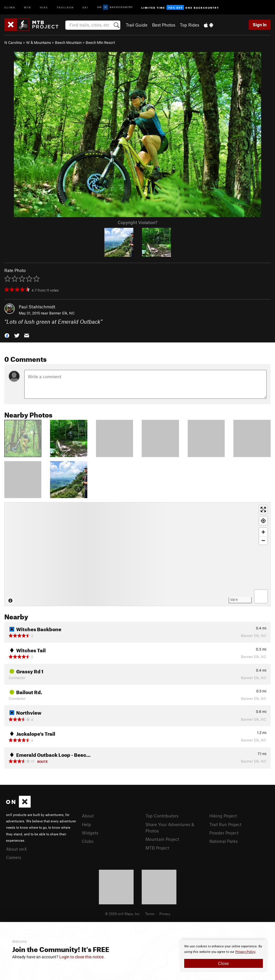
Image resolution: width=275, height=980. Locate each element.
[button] (7, 335)
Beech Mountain (68, 42)
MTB (28, 7)
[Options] (261, 596)
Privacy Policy (245, 952)
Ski (85, 7)
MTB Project (157, 848)
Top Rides (190, 25)
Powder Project (224, 833)
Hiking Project (223, 816)
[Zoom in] (263, 532)
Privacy (165, 914)
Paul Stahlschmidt (37, 307)
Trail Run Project (225, 824)
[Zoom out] (263, 540)
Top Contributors (162, 816)
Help (86, 824)
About (88, 816)
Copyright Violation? (137, 222)
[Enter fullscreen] (263, 509)
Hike (44, 7)
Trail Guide (137, 25)
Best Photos (164, 25)
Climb (10, 7)
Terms (150, 914)
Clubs (88, 841)
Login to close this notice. (82, 957)
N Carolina (13, 42)
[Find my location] (263, 521)
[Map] (137, 554)
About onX (16, 849)
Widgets (90, 833)
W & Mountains (38, 42)
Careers (14, 857)
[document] (224, 956)
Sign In (260, 25)
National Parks (224, 841)
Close (224, 963)
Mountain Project (162, 839)
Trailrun (65, 7)
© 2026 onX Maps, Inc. (123, 914)
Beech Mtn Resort (100, 42)
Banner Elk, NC (62, 313)
